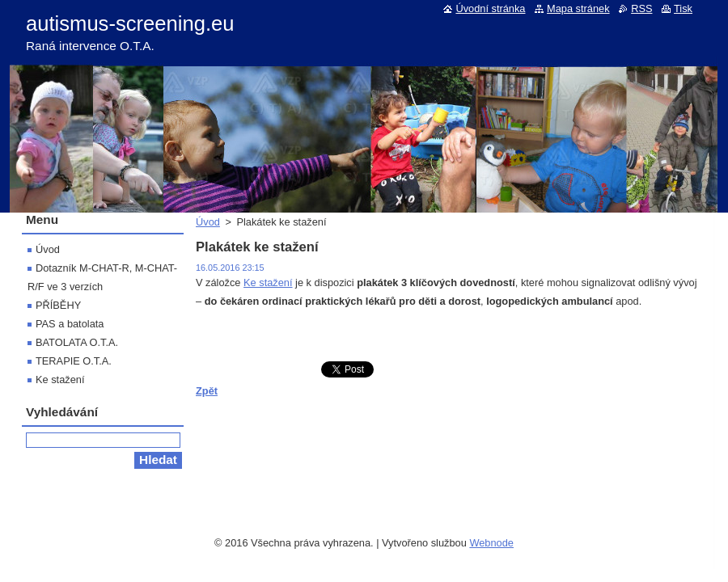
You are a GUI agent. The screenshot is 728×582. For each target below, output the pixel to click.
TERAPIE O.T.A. (74, 361)
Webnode (491, 539)
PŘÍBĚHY (58, 305)
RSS (641, 8)
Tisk (683, 8)
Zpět (207, 391)
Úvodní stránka (490, 8)
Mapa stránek (578, 8)
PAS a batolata (70, 324)
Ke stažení (268, 283)
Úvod (208, 222)
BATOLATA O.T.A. (77, 342)
